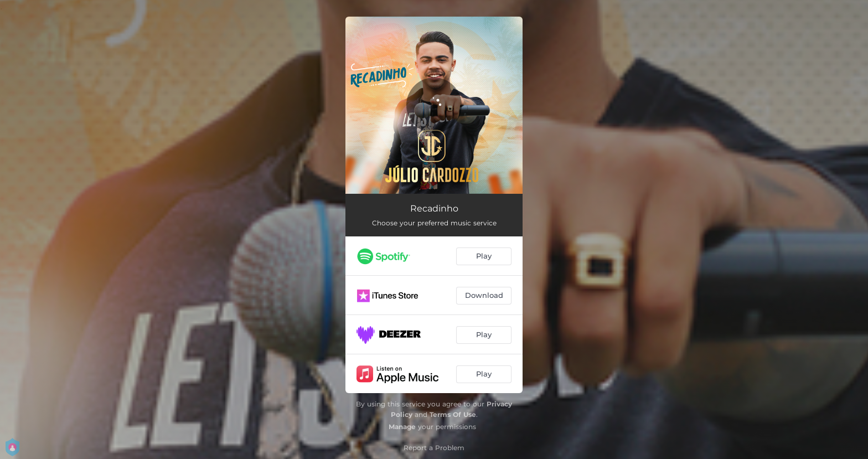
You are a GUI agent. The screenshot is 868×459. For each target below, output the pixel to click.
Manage (402, 427)
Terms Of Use (453, 414)
